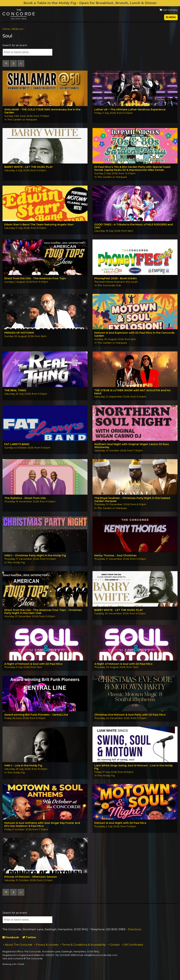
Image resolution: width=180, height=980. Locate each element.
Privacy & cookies (47, 945)
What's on (17, 29)
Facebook (11, 937)
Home (6, 29)
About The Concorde (19, 945)
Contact (115, 945)
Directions (134, 929)
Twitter (29, 937)
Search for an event (15, 45)
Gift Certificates (133, 945)
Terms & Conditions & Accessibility (84, 945)
